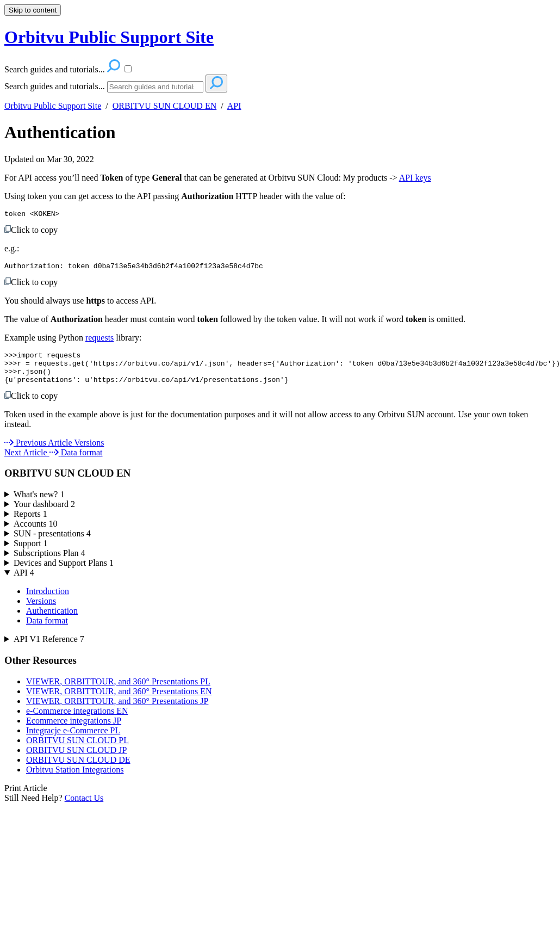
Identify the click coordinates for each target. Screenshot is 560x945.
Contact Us (84, 808)
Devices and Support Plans (64, 573)
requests (99, 341)
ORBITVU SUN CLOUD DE (78, 770)
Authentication (60, 132)
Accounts (35, 533)
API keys (415, 178)
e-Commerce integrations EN (77, 721)
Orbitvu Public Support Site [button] (109, 37)
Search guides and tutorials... (55, 86)
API (234, 106)
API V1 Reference (49, 649)
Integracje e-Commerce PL (73, 740)
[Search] (155, 87)
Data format (47, 630)
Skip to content (33, 10)
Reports (30, 524)
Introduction (48, 601)
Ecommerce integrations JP (74, 730)
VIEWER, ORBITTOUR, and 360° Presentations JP (117, 711)
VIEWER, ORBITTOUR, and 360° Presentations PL (118, 691)
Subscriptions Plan (49, 563)
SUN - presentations (52, 543)
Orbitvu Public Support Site (53, 106)
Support (31, 553)
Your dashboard (44, 514)
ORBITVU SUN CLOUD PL (77, 750)
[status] (280, 304)
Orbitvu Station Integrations (75, 779)
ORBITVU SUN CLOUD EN (165, 106)
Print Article (26, 798)
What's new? (39, 504)
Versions (41, 611)
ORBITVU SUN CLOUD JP (76, 760)
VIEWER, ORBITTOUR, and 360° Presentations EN (119, 701)
